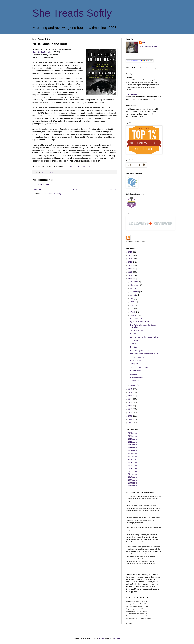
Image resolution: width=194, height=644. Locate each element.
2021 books (132, 445)
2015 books (132, 462)
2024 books (132, 436)
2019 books (132, 451)
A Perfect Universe (137, 357)
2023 (131, 262)
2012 (131, 406)
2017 (131, 389)
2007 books (132, 486)
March (133, 312)
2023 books (132, 439)
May (132, 305)
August (133, 295)
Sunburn (133, 344)
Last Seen (134, 341)
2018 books (132, 454)
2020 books (132, 448)
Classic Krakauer (137, 330)
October (134, 288)
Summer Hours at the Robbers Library (145, 337)
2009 (131, 416)
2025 (131, 255)
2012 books (132, 471)
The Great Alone (136, 371)
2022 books (132, 442)
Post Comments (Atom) (52, 194)
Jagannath (134, 374)
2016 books (132, 460)
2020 (131, 272)
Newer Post (38, 190)
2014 (131, 399)
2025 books (132, 433)
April (132, 309)
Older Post (112, 190)
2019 (131, 276)
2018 (131, 279)
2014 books (132, 465)
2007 (131, 423)
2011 (131, 409)
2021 (131, 269)
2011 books (132, 474)
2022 (131, 265)
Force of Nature (136, 361)
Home (75, 190)
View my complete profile (149, 46)
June (133, 302)
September (135, 292)
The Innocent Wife (137, 318)
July (132, 299)
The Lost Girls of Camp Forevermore (144, 354)
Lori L (145, 43)
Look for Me (135, 381)
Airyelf (101, 638)
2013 (131, 403)
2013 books (132, 468)
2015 (131, 396)
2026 (131, 252)
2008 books (132, 483)
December (135, 282)
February (134, 315)
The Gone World (136, 377)
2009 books (132, 480)
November (135, 285)
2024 (131, 259)
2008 (131, 419)
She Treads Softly (72, 13)
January (134, 385)
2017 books (132, 457)
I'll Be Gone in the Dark (139, 367)
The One (133, 347)
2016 (131, 393)
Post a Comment (42, 185)
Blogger (117, 638)
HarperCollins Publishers (43, 52)
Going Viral (134, 364)
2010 (131, 413)
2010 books (132, 477)
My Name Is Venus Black (140, 322)
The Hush (134, 334)
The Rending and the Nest (140, 351)
